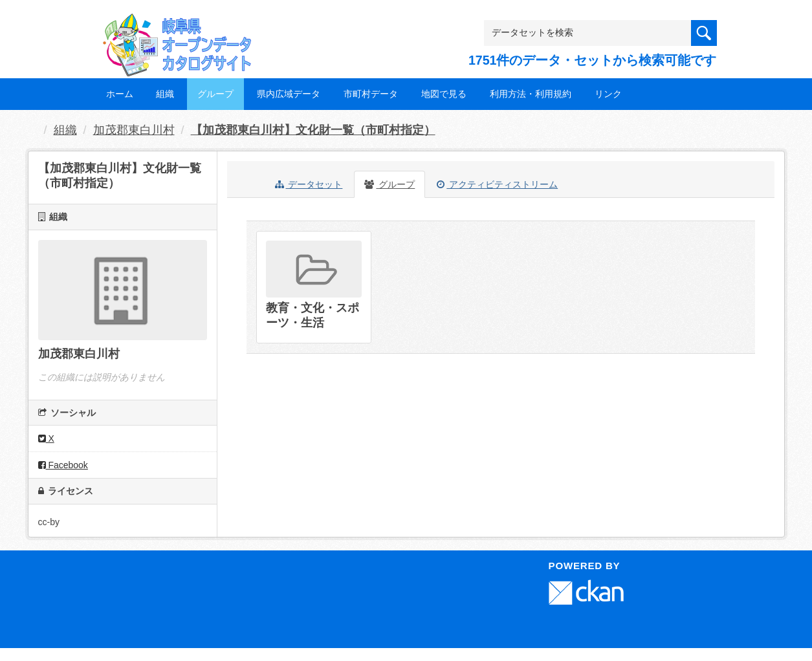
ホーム (120, 94)
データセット (309, 184)
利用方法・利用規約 (531, 94)
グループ (215, 94)
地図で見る (444, 94)
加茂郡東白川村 (134, 130)
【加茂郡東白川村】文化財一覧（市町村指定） (313, 130)
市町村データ (371, 94)
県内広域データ (289, 94)
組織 (165, 94)
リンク (608, 94)
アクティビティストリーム (497, 184)
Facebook (63, 465)
